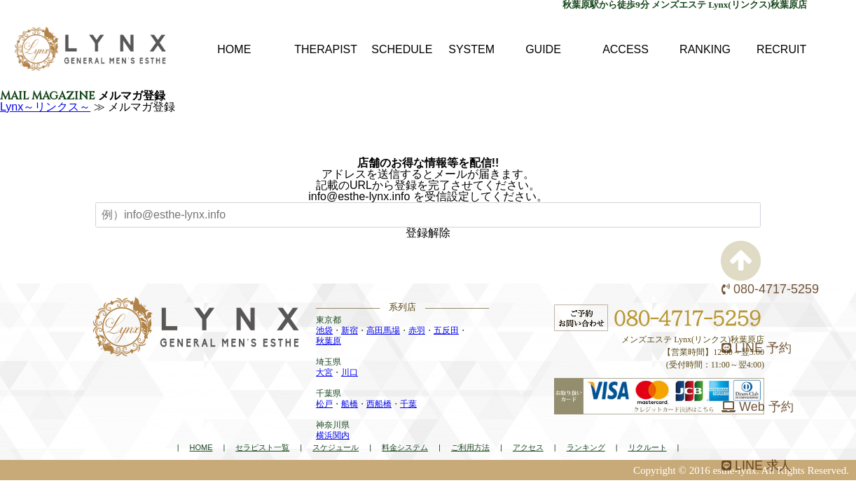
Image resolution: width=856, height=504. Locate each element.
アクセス (528, 447)
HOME (201, 447)
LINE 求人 (757, 465)
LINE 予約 (757, 348)
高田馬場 (383, 330)
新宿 (350, 330)
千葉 (408, 404)
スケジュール (336, 447)
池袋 (324, 330)
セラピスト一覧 (262, 447)
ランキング (586, 447)
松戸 (324, 404)
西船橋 (379, 404)
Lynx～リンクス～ (45, 107)
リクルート (648, 447)
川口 (350, 372)
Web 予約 (758, 407)
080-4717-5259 (770, 289)
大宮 (324, 372)
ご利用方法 (470, 447)
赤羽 (417, 330)
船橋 (350, 404)
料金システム (405, 447)
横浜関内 (333, 435)
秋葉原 (329, 341)
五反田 (446, 330)
